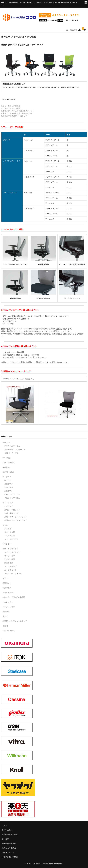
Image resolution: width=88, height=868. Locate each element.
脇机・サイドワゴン (12, 494)
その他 (5, 626)
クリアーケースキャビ (13, 573)
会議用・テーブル (11, 453)
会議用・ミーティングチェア (16, 520)
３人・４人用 (10, 532)
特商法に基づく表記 (10, 857)
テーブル (6, 442)
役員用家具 (7, 588)
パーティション (9, 607)
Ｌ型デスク (9, 487)
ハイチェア (9, 506)
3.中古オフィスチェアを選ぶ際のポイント (18, 111)
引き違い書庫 (10, 559)
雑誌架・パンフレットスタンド (15, 621)
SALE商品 (6, 458)
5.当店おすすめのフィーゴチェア (14, 116)
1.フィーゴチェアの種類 (11, 106)
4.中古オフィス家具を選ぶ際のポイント (17, 113)
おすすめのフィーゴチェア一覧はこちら (18, 379)
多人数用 (8, 529)
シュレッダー (8, 602)
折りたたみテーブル (12, 446)
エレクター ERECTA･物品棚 (14, 597)
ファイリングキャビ (12, 552)
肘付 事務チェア (11, 513)
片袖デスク (9, 484)
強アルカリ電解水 (9, 848)
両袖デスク (9, 491)
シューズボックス (11, 539)
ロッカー (6, 525)
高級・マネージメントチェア (16, 517)
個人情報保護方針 (9, 844)
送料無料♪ (6, 467)
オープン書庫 (10, 556)
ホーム (4, 825)
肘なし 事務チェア (12, 510)
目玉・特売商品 (9, 463)
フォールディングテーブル (15, 450)
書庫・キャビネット (10, 549)
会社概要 (5, 839)
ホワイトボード (9, 592)
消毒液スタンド (8, 853)
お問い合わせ (7, 830)
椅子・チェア (8, 503)
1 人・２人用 (9, 536)
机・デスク (7, 477)
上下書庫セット (10, 570)
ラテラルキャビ (10, 566)
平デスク (8, 480)
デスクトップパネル (12, 498)
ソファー (6, 578)
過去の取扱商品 (9, 631)
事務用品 (6, 611)
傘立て (5, 616)
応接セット (7, 583)
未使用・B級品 (8, 472)
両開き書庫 (9, 563)
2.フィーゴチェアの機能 (11, 108)
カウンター (7, 544)
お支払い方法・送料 (10, 834)
